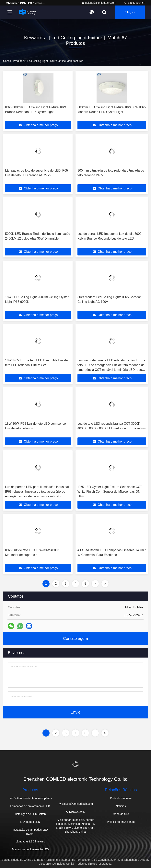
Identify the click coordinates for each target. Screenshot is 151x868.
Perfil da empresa (121, 798)
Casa (6, 61)
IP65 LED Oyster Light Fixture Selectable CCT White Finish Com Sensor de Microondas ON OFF (110, 492)
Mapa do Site (121, 814)
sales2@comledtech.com (99, 3)
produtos (18, 61)
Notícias (121, 806)
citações (130, 12)
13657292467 (134, 3)
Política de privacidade (121, 822)
